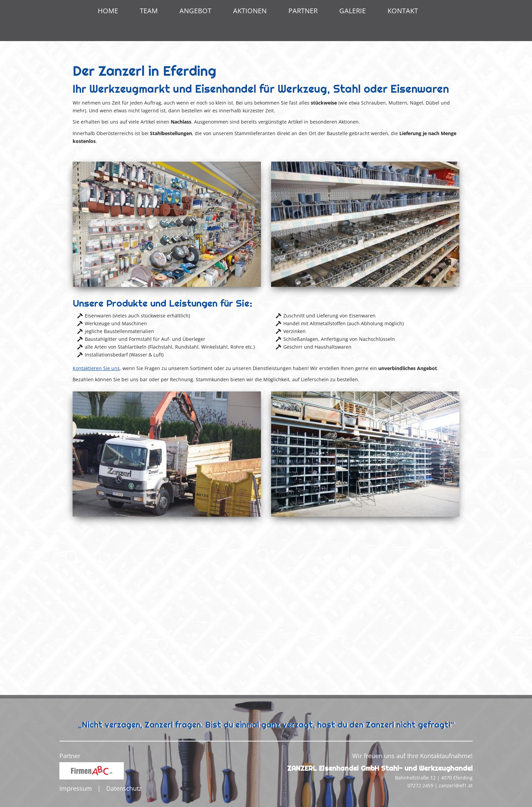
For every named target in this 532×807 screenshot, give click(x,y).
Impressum (76, 788)
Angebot (195, 11)
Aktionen (250, 11)
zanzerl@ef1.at (456, 785)
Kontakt (403, 11)
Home (108, 11)
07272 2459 (420, 785)
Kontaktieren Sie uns (96, 525)
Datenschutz (124, 788)
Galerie (353, 11)
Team (149, 11)
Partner (303, 11)
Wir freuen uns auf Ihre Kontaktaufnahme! (412, 756)
